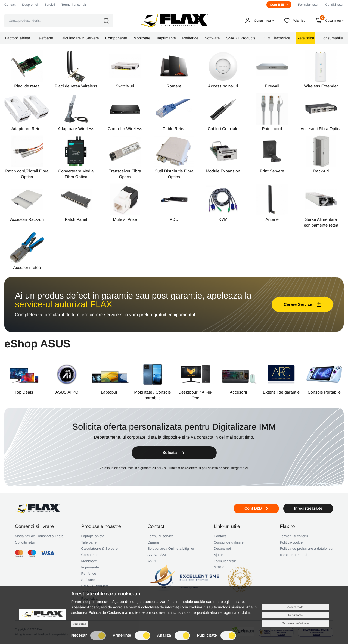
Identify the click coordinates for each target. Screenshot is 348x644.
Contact (10, 5)
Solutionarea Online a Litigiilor (171, 549)
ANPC (152, 561)
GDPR (219, 567)
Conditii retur (334, 5)
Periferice (89, 574)
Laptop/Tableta (93, 536)
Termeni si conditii (74, 5)
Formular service (161, 536)
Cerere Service (302, 304)
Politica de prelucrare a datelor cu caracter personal (306, 552)
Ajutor (218, 555)
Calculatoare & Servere (100, 549)
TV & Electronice (94, 592)
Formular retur (308, 5)
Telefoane (89, 542)
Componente (91, 555)
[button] (110, 21)
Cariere (153, 542)
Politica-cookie (291, 542)
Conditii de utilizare (229, 542)
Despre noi (30, 5)
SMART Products (95, 586)
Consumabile (92, 605)
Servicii (50, 5)
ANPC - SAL (157, 555)
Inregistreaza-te (308, 508)
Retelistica (89, 599)
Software (88, 580)
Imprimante (90, 567)
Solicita (174, 453)
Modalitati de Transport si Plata (39, 536)
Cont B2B (279, 5)
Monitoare (89, 561)
